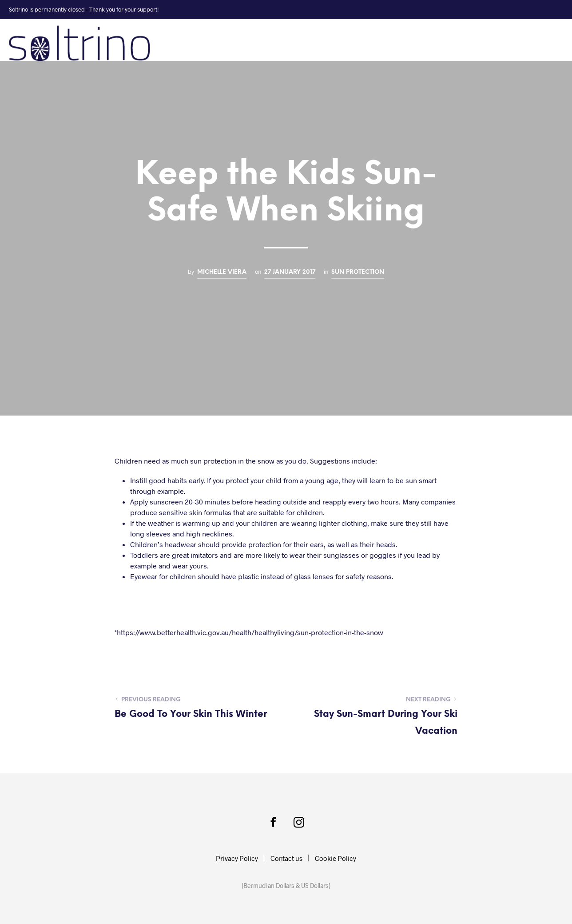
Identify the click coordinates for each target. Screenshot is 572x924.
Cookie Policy (336, 858)
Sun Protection (358, 272)
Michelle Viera (222, 272)
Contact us (286, 858)
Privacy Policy (237, 858)
